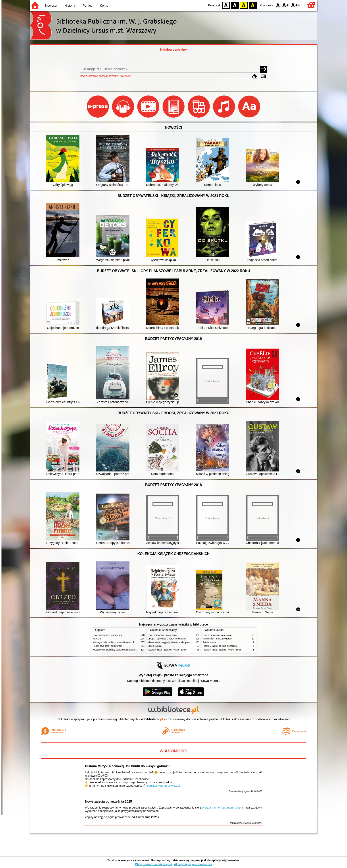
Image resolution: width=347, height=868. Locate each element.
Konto (104, 6)
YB (244, 5)
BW (235, 5)
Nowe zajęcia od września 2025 (108, 801)
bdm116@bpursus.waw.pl (163, 786)
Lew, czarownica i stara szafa (107, 635)
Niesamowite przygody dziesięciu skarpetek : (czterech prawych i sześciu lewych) (133, 650)
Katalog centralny (174, 50)
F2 (296, 5)
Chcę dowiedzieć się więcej (153, 864)
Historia (70, 6)
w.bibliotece (152, 719)
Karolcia (97, 639)
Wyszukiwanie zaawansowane (99, 76)
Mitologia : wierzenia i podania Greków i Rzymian (117, 642)
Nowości (51, 6)
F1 (286, 5)
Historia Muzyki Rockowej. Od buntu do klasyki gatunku (127, 766)
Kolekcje (126, 76)
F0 (278, 5)
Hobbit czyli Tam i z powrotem (107, 646)
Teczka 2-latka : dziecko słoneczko (220, 646)
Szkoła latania (155, 646)
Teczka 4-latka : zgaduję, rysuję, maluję (167, 650)
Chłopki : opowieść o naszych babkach (167, 639)
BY (253, 5)
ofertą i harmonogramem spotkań (223, 808)
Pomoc (88, 6)
